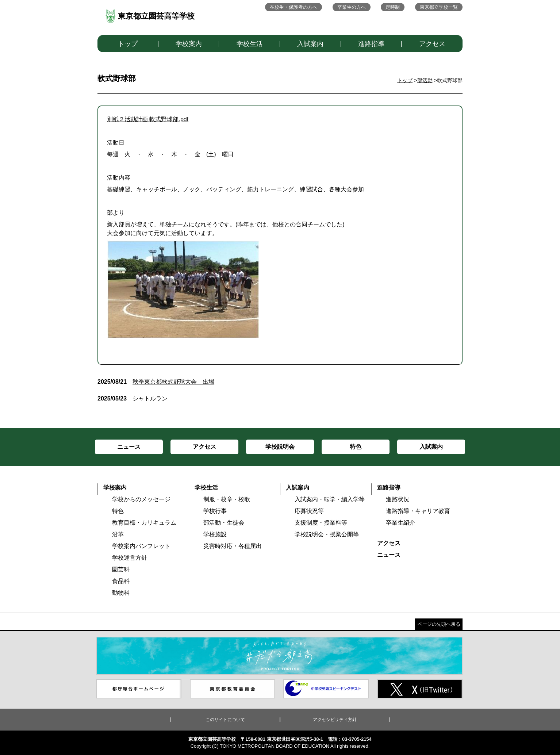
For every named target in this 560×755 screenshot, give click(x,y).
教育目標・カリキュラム (144, 523)
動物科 (121, 593)
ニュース (389, 555)
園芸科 (121, 569)
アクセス (432, 44)
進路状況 (398, 499)
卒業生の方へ (352, 7)
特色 (118, 511)
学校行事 (215, 511)
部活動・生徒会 (224, 523)
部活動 (425, 80)
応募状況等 (309, 511)
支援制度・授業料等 (321, 523)
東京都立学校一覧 (439, 7)
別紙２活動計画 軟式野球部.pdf (148, 119)
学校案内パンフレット (141, 546)
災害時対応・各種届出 (233, 546)
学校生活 (250, 44)
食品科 (121, 581)
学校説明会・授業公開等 (327, 534)
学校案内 (189, 44)
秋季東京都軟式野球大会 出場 (156, 382)
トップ (128, 44)
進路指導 (371, 44)
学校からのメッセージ (141, 499)
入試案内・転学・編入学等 (330, 499)
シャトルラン (133, 398)
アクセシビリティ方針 (335, 720)
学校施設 (215, 534)
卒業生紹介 (400, 523)
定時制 (393, 7)
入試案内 (310, 44)
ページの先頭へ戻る (439, 624)
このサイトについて (225, 720)
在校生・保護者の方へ (294, 7)
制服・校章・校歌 (227, 499)
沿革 (118, 534)
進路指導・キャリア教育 (418, 511)
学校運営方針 (130, 558)
